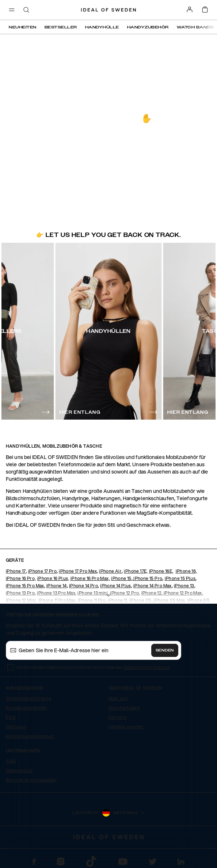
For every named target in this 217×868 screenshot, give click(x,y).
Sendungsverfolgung (28, 698)
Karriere (117, 717)
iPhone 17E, (136, 571)
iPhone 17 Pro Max (78, 571)
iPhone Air (110, 571)
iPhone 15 (121, 578)
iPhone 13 (184, 586)
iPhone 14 (57, 586)
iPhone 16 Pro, (21, 578)
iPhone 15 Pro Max (25, 586)
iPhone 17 (16, 571)
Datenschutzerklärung (147, 667)
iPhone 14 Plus (116, 586)
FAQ (11, 717)
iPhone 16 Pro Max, (90, 578)
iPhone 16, (186, 571)
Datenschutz (19, 770)
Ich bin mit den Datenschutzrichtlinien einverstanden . (93, 667)
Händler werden (126, 727)
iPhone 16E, (161, 571)
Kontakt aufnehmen (26, 708)
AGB (11, 761)
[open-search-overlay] (26, 10)
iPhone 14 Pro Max (153, 586)
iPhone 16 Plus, (53, 578)
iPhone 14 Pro (83, 586)
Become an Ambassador (31, 780)
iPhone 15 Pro (148, 578)
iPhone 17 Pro (42, 571)
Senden (165, 650)
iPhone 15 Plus (180, 578)
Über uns (118, 698)
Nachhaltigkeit (124, 708)
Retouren (16, 727)
